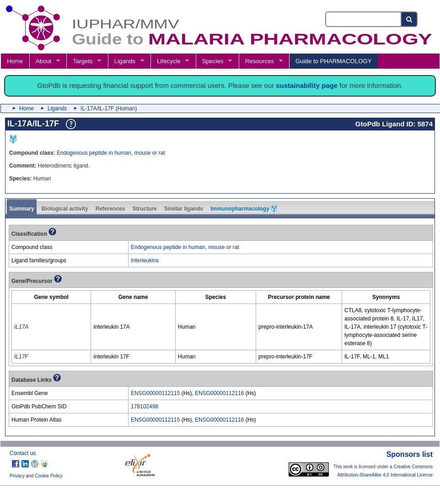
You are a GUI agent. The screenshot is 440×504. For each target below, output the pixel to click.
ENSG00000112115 (155, 393)
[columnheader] (51, 297)
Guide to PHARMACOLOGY (333, 61)
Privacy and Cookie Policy (36, 476)
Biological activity (65, 209)
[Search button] (410, 19)
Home (15, 61)
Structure (144, 209)
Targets (83, 61)
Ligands (125, 61)
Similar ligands (184, 209)
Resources (260, 61)
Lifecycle (169, 61)
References (110, 209)
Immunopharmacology (244, 209)
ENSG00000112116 (219, 393)
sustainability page (307, 85)
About (43, 61)
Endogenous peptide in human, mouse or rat (111, 153)
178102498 (145, 406)
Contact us (23, 453)
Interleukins (145, 260)
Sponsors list (410, 454)
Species (213, 61)
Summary (22, 209)
